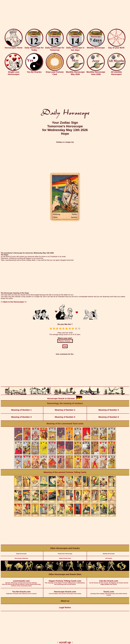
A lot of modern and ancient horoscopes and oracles (65, 591)
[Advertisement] (65, 15)
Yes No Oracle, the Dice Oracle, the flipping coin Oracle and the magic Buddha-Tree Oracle (109, 581)
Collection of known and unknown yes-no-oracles (21, 591)
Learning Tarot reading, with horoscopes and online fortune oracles (109, 592)
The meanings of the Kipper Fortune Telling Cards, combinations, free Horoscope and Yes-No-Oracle (65, 581)
